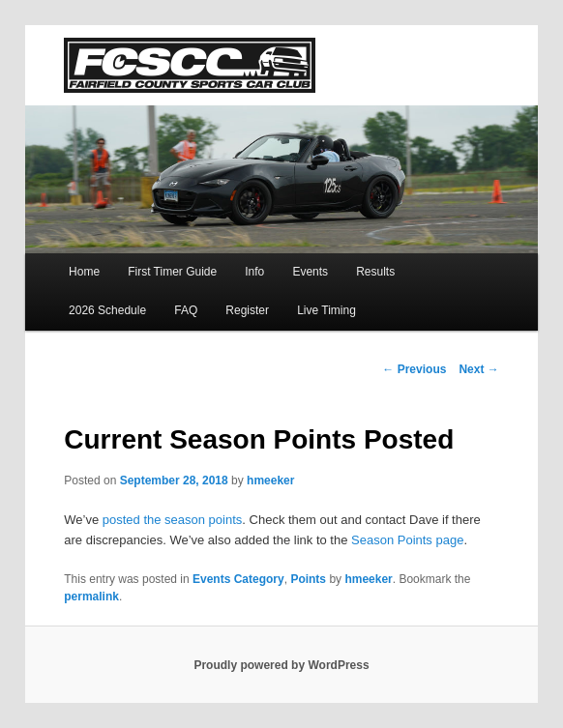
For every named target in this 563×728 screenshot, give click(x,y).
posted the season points (173, 520)
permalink (91, 597)
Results (375, 272)
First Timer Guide (172, 272)
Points (308, 579)
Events (310, 272)
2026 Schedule (107, 310)
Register (247, 310)
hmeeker (270, 480)
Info (254, 272)
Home (84, 272)
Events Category (238, 579)
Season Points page (407, 540)
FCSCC (190, 65)
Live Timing (326, 310)
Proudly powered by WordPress (281, 665)
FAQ (186, 310)
